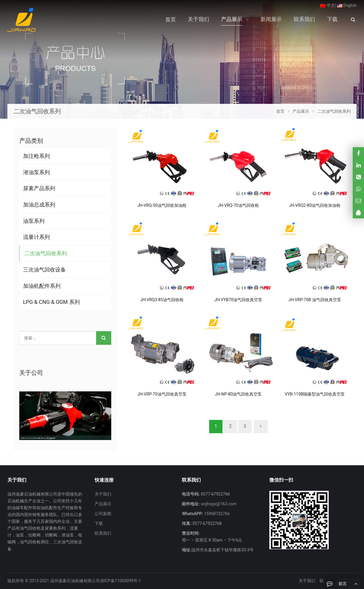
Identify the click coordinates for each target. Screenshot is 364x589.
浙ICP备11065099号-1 (120, 581)
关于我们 (103, 494)
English (347, 5)
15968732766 (216, 514)
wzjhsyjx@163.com (218, 504)
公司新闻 (103, 514)
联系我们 (103, 533)
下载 (99, 523)
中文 (327, 5)
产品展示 (103, 504)
